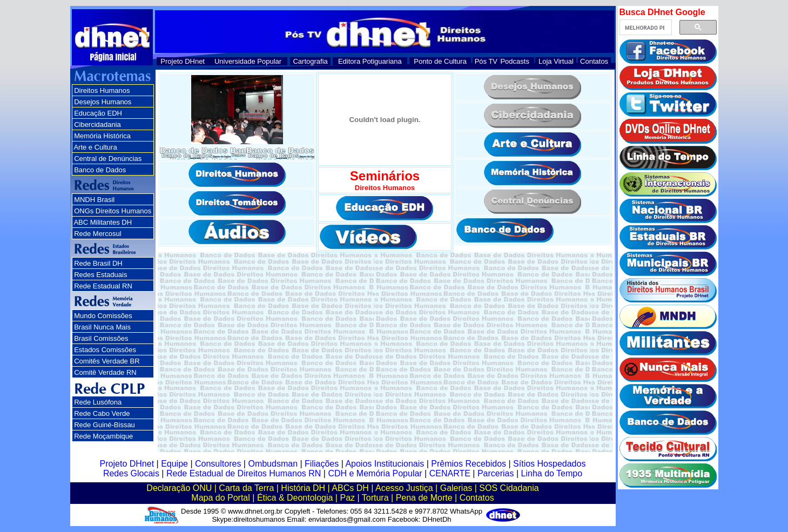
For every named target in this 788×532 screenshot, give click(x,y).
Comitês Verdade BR (107, 361)
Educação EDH (98, 113)
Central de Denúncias (108, 159)
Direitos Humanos (102, 90)
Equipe (174, 464)
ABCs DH (350, 488)
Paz (347, 498)
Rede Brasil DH (98, 263)
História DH (303, 488)
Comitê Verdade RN (105, 372)
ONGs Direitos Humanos (113, 211)
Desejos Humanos (103, 102)
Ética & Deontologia (295, 498)
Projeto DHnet (183, 61)
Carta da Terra (246, 488)
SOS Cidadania (509, 488)
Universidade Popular (248, 61)
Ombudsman (273, 464)
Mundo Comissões (103, 316)
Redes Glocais (131, 473)
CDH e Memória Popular (375, 473)
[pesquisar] (645, 28)
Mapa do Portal (221, 498)
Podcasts (514, 61)
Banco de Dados (100, 170)
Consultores (218, 464)
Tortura (375, 498)
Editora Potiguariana (370, 61)
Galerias (456, 488)
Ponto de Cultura (440, 61)
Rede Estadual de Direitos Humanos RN (244, 473)
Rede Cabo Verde (102, 413)
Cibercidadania (97, 124)
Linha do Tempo (552, 473)
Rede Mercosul (97, 234)
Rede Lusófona (98, 402)
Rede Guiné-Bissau (105, 425)
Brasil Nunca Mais (102, 327)
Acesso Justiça (404, 488)
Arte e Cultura (95, 147)
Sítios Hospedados (549, 464)
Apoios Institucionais (385, 464)
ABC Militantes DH (103, 222)
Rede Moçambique (103, 436)
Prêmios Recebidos (469, 464)
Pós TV (486, 61)
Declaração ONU (179, 488)
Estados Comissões (105, 350)
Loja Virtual (556, 61)
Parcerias (496, 473)
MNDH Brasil (94, 200)
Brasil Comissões (101, 338)
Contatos (594, 61)
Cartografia (310, 61)
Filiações (322, 464)
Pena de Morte (424, 498)
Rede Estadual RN (103, 286)
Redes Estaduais (100, 275)
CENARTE (450, 473)
